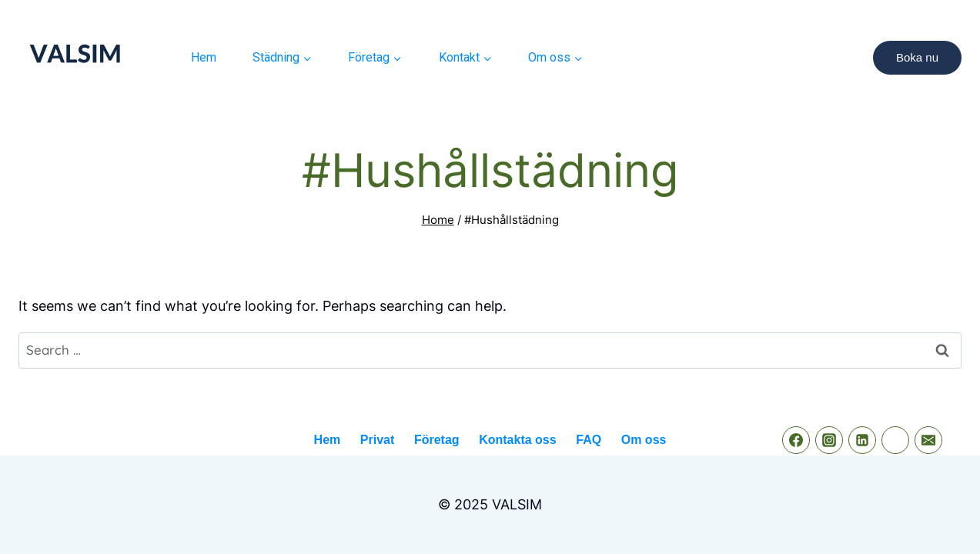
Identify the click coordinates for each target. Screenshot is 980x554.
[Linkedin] (862, 440)
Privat (377, 440)
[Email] (928, 440)
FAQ (589, 440)
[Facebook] (796, 440)
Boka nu (917, 57)
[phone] (895, 440)
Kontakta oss (517, 440)
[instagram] (829, 440)
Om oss (644, 440)
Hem (204, 57)
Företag (437, 440)
